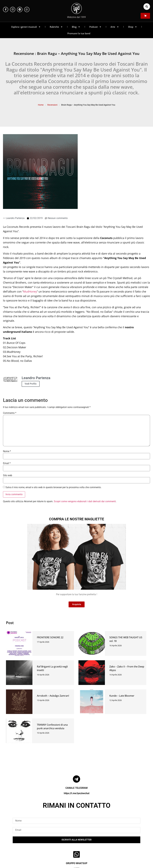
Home (41, 105)
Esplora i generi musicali (26, 27)
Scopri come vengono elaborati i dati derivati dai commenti (85, 501)
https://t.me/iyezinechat (77, 793)
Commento (10, 413)
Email (7, 463)
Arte (115, 27)
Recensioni (52, 105)
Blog (76, 27)
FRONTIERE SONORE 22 (50, 637)
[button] (147, 7)
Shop (133, 27)
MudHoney (30, 291)
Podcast (95, 27)
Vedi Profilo (31, 384)
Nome (7, 451)
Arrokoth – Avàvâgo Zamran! (53, 696)
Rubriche (56, 27)
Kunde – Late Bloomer (122, 696)
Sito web (8, 475)
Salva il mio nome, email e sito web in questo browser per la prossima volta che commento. (53, 487)
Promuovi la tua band (79, 33)
